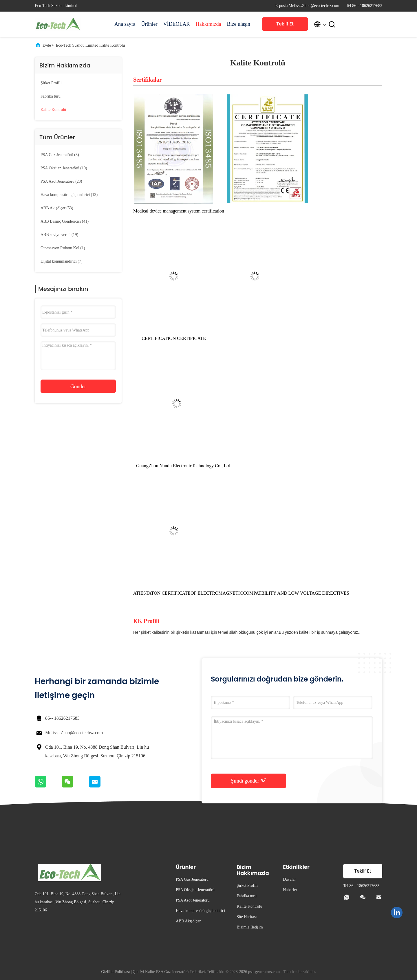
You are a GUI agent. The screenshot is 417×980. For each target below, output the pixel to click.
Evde (47, 45)
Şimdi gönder (248, 781)
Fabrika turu (51, 96)
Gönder (78, 386)
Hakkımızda (208, 24)
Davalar (289, 879)
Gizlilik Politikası (115, 972)
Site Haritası (247, 917)
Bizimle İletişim (250, 927)
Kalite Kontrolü (53, 110)
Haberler (290, 890)
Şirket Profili (51, 83)
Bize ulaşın (238, 24)
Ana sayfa (125, 24)
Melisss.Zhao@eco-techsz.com (74, 733)
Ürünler (149, 24)
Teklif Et (285, 24)
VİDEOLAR (176, 24)
